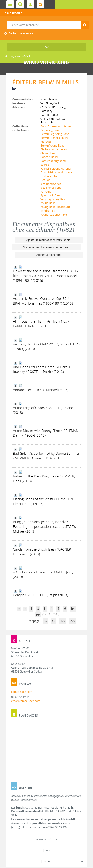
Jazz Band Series (51, 184)
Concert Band (49, 157)
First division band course (56, 172)
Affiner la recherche (49, 255)
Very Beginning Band (53, 199)
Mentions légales (46, 840)
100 (63, 621)
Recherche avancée (21, 33)
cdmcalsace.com (22, 692)
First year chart (50, 176)
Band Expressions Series (56, 126)
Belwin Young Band (52, 145)
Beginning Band (50, 130)
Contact (47, 861)
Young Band (48, 203)
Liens (47, 850)
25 (45, 621)
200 (73, 621)
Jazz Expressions (51, 188)
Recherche (47, 21)
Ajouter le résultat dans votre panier (49, 240)
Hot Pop (45, 180)
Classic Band (48, 153)
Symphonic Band (51, 195)
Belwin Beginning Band (55, 134)
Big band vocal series (54, 149)
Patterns (46, 192)
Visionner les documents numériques (46, 247)
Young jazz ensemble (54, 215)
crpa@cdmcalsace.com (26, 701)
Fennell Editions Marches (56, 169)
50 (54, 621)
